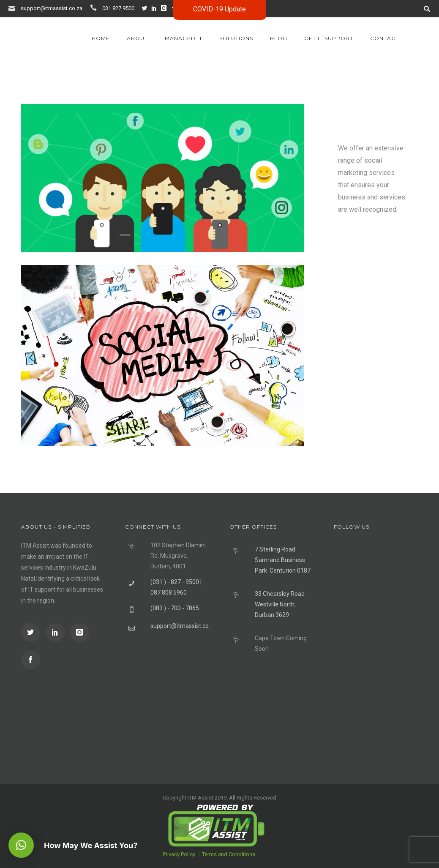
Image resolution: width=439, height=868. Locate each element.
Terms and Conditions (229, 854)
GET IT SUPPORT (329, 38)
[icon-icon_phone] (95, 8)
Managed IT (184, 38)
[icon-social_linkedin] (156, 8)
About (137, 38)
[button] (21, 845)
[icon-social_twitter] (146, 8)
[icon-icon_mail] (14, 8)
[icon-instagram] (166, 8)
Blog (279, 38)
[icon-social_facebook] (31, 660)
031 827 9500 (118, 8)
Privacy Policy (179, 854)
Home (101, 38)
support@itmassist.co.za (52, 8)
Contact (384, 38)
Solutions (236, 38)
